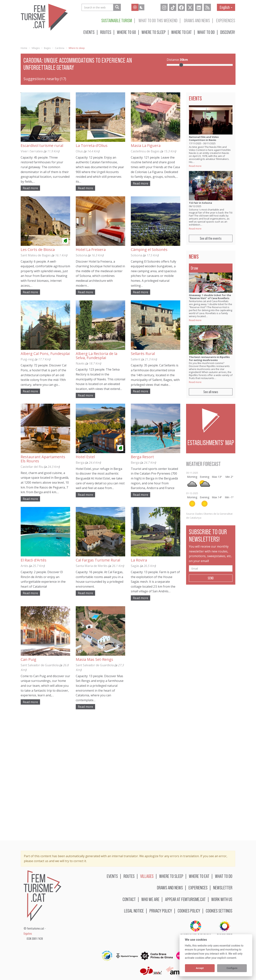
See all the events (211, 238)
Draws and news (197, 20)
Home (24, 48)
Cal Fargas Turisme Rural (98, 560)
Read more (30, 188)
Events (89, 32)
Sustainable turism (117, 20)
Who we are (150, 899)
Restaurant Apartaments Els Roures (43, 459)
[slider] (181, 65)
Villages (36, 48)
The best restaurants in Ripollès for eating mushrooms (209, 359)
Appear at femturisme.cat (185, 899)
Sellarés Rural (143, 354)
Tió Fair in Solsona (200, 203)
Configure (232, 968)
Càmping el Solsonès (149, 250)
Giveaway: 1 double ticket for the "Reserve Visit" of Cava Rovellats (210, 297)
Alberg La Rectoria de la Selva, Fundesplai (97, 356)
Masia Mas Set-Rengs (94, 659)
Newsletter (223, 888)
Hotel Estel (85, 457)
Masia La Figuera (146, 145)
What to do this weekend (158, 20)
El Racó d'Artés (34, 560)
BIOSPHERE (225, 929)
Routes (106, 32)
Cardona (60, 48)
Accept (200, 968)
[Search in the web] (117, 7)
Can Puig (28, 659)
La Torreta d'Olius (92, 145)
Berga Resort (142, 457)
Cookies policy (189, 911)
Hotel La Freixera (91, 250)
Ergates (28, 934)
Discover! (228, 32)
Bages (47, 48)
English (226, 7)
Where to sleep (154, 32)
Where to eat (181, 32)
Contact (129, 899)
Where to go (126, 32)
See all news (211, 392)
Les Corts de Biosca (38, 250)
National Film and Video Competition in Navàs (204, 138)
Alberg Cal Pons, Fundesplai (45, 354)
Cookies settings (219, 911)
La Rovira (139, 560)
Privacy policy (161, 911)
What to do (206, 32)
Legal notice (134, 911)
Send (211, 578)
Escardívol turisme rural (42, 145)
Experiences (226, 20)
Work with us (222, 899)
